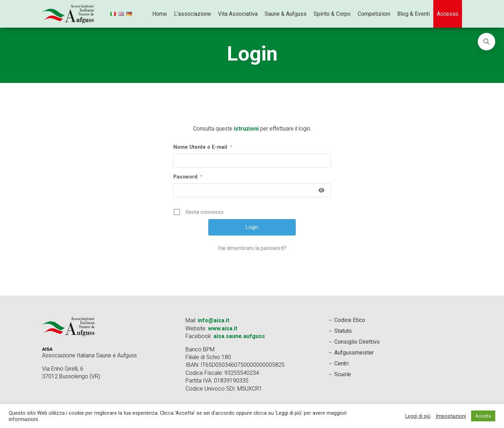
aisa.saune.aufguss (239, 336)
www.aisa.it (223, 328)
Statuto (343, 331)
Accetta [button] (483, 416)
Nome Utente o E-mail (203, 147)
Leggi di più (418, 416)
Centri (341, 363)
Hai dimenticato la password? (252, 248)
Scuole (343, 374)
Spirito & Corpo (332, 14)
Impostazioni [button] (451, 416)
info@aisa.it (213, 320)
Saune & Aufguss (286, 14)
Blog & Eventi (414, 14)
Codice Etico (350, 320)
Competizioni (374, 14)
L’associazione (192, 14)
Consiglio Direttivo (357, 342)
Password (188, 177)
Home (160, 14)
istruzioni (246, 129)
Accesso (448, 14)
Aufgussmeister (354, 353)
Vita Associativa (238, 14)
